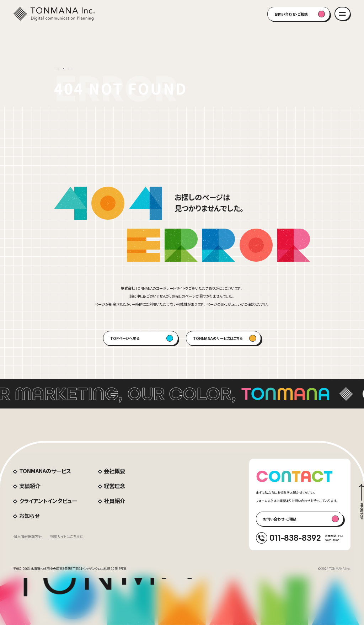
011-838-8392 (295, 538)
